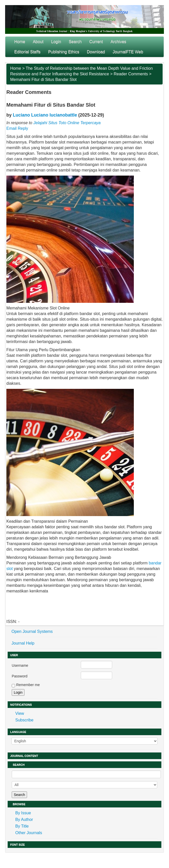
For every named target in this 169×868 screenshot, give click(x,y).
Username (20, 665)
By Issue (23, 813)
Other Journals (29, 833)
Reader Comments (131, 74)
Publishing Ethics (64, 52)
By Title (22, 826)
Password (19, 676)
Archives (118, 42)
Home (20, 42)
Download (96, 52)
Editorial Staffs (27, 52)
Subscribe (24, 720)
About (38, 42)
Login (56, 42)
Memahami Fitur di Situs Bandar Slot (43, 80)
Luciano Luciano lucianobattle (45, 115)
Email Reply (17, 128)
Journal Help (23, 643)
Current (96, 42)
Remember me (28, 685)
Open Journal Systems (32, 631)
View (20, 713)
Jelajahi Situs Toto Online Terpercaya (67, 123)
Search (75, 42)
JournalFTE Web (128, 52)
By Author (24, 820)
